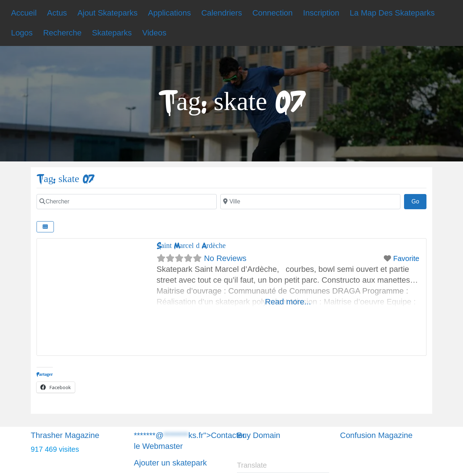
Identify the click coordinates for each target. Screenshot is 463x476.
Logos (22, 33)
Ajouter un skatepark (170, 463)
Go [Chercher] (419, 201)
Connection (273, 13)
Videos (154, 33)
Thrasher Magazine (65, 435)
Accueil (24, 13)
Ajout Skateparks (107, 13)
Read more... (288, 302)
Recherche (62, 33)
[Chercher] (127, 202)
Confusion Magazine (376, 435)
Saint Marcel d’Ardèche (191, 246)
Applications (169, 13)
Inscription (321, 13)
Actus (57, 13)
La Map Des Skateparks (392, 13)
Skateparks (112, 33)
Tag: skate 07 (65, 179)
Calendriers (222, 13)
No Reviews (225, 258)
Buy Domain (259, 435)
